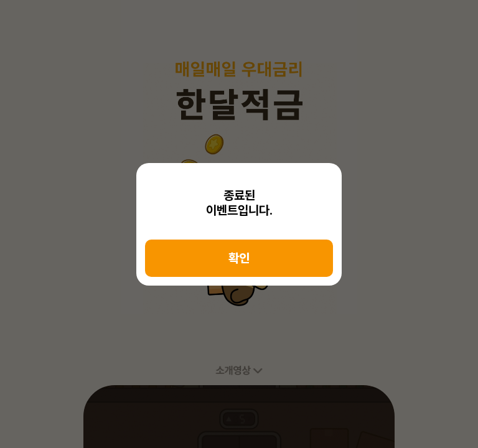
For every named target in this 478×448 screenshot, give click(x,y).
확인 (239, 258)
